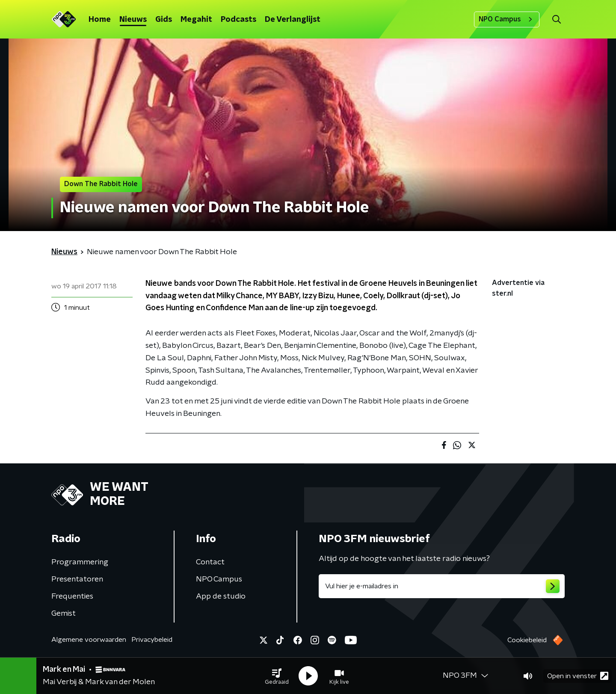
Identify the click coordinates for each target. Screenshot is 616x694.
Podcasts (238, 20)
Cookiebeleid (527, 640)
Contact (210, 562)
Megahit (196, 20)
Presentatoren (77, 579)
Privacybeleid (152, 640)
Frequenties (72, 596)
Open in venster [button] (578, 676)
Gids (164, 20)
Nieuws (133, 20)
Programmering (80, 562)
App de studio (221, 596)
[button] (277, 676)
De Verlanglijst (293, 20)
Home (100, 20)
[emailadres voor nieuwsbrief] (442, 586)
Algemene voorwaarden (89, 640)
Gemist (64, 614)
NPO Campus (507, 19)
